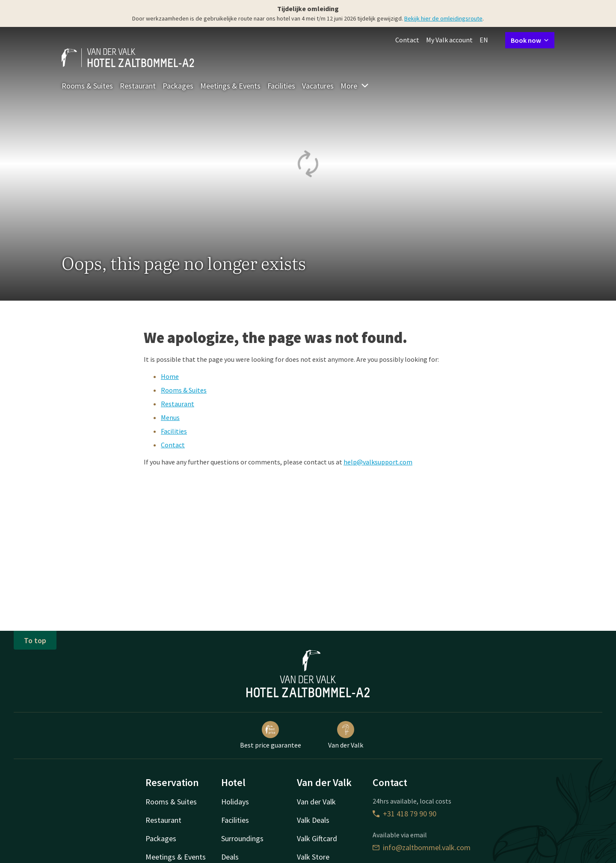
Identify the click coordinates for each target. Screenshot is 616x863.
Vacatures (318, 86)
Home (170, 376)
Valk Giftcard (317, 838)
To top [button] (35, 640)
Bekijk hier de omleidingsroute (443, 18)
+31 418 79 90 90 (404, 814)
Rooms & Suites (87, 86)
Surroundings (242, 838)
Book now (530, 40)
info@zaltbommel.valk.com (422, 847)
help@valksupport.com (378, 462)
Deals (230, 857)
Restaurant (138, 86)
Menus (170, 417)
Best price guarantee (271, 735)
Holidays (235, 802)
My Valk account (449, 40)
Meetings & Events (230, 86)
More (355, 86)
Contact (407, 40)
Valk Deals (313, 820)
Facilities (281, 86)
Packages (178, 86)
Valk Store (313, 857)
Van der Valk (346, 735)
